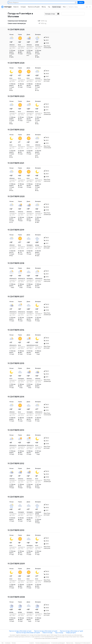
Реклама (14, 643)
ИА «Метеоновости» (86, 643)
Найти (81, 3)
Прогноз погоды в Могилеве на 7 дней (71, 631)
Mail (3, 643)
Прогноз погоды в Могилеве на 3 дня (20, 631)
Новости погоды (47, 633)
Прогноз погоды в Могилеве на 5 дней (46, 631)
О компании (8, 643)
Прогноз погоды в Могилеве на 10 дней (28, 633)
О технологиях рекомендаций (58, 643)
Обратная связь (70, 643)
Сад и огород (59, 633)
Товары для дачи (71, 633)
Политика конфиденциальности (42, 643)
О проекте (32, 643)
